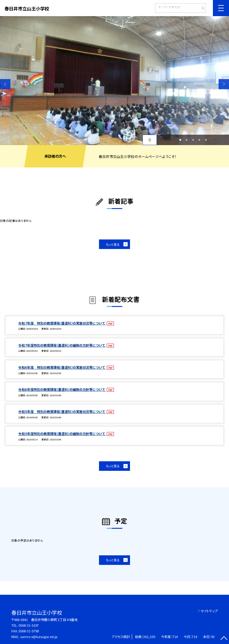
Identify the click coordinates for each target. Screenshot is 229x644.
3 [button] (193, 140)
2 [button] (187, 140)
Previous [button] (5, 84)
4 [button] (199, 140)
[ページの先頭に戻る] (224, 639)
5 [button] (206, 140)
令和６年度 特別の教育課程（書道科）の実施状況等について (62, 367)
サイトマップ (209, 611)
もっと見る (113, 244)
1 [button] (180, 140)
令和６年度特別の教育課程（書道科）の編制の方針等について (62, 389)
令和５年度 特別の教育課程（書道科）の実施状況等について (62, 411)
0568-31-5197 (29, 625)
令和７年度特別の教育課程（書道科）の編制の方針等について (62, 345)
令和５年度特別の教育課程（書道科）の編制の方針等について (62, 434)
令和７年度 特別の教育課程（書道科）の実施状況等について (62, 323)
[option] (114, 81)
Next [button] (224, 84)
